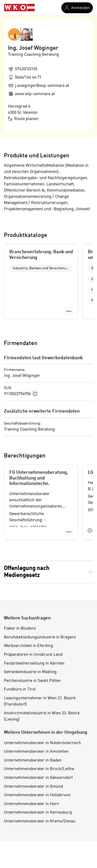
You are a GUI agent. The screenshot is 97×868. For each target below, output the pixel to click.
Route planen (23, 119)
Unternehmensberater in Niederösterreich (42, 743)
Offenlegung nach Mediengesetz (27, 572)
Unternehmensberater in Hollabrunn (37, 795)
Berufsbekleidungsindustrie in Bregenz (40, 637)
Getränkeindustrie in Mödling (30, 672)
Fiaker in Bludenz (20, 629)
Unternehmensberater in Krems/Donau (40, 821)
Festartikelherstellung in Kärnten (34, 664)
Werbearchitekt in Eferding (28, 646)
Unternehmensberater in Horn (31, 804)
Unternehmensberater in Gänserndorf (38, 778)
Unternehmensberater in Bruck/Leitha (39, 769)
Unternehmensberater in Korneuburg (38, 813)
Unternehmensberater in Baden (33, 760)
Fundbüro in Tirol (20, 689)
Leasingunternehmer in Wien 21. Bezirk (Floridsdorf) (40, 701)
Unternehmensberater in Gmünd (33, 787)
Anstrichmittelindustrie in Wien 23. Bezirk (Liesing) (42, 716)
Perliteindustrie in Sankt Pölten (32, 681)
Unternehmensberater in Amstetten (36, 752)
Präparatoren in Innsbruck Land (33, 655)
